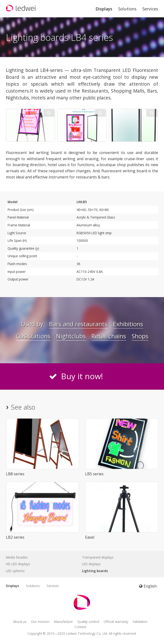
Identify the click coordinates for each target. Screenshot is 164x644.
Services (150, 9)
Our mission (40, 622)
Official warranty (116, 622)
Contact (80, 627)
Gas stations (33, 336)
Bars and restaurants (78, 324)
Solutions (127, 9)
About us (20, 622)
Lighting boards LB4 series (59, 37)
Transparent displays (98, 557)
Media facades (17, 557)
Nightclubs (71, 336)
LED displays (91, 564)
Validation (140, 622)
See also (23, 407)
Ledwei (71, 633)
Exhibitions (128, 324)
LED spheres (15, 571)
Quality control (88, 622)
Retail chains (109, 336)
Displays (104, 9)
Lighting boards (95, 571)
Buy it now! (82, 376)
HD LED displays (18, 564)
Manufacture (63, 622)
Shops (140, 336)
